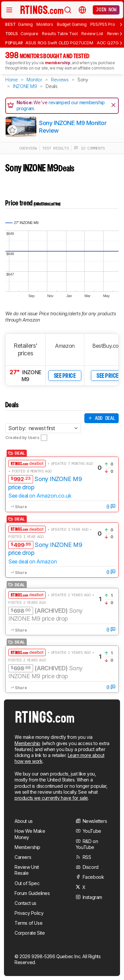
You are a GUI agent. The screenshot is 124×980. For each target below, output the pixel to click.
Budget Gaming (72, 24)
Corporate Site (30, 933)
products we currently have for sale (51, 798)
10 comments (89, 148)
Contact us (25, 903)
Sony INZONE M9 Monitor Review (73, 127)
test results (55, 148)
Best (10, 24)
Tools (12, 33)
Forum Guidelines (32, 893)
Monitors (45, 24)
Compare (29, 34)
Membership (27, 743)
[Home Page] (42, 10)
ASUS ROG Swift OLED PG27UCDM (59, 43)
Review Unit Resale (27, 870)
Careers (23, 857)
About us (24, 821)
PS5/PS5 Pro (103, 24)
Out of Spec (27, 883)
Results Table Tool (60, 34)
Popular (14, 43)
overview (28, 148)
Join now (106, 10)
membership (58, 63)
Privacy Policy (29, 913)
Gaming (25, 24)
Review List (92, 34)
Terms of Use (28, 923)
